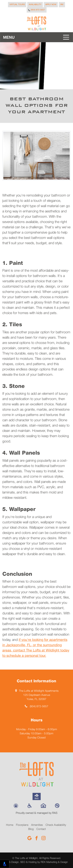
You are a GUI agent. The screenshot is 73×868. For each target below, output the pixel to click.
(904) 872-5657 (37, 10)
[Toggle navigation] (36, 37)
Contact (41, 829)
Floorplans (22, 825)
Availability (35, 5)
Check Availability (56, 825)
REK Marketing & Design (54, 862)
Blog (31, 829)
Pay (62, 5)
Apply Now (51, 5)
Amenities (37, 825)
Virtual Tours (17, 5)
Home (10, 825)
